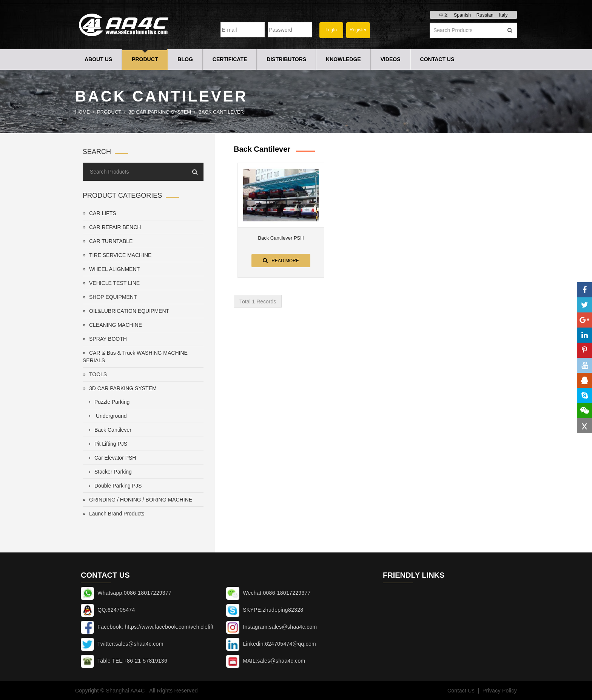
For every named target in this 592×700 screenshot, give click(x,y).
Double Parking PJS (114, 486)
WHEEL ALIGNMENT (111, 269)
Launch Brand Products (113, 514)
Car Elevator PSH (111, 458)
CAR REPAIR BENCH (112, 227)
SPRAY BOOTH (105, 339)
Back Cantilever (221, 112)
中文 (444, 15)
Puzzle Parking (108, 402)
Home (82, 112)
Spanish (462, 15)
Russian (485, 15)
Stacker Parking (109, 472)
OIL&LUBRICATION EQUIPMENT (126, 311)
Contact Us (437, 59)
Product (145, 59)
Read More (281, 260)
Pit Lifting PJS (106, 444)
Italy (503, 15)
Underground (106, 416)
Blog (185, 59)
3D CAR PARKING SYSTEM (160, 112)
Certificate (230, 59)
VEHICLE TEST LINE (111, 283)
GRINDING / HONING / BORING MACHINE (137, 500)
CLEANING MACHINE (112, 325)
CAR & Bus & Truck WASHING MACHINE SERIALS (135, 357)
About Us (98, 59)
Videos (391, 59)
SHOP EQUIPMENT (110, 297)
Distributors (286, 59)
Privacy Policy (500, 691)
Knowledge (343, 59)
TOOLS (95, 374)
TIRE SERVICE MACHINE (117, 255)
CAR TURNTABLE (108, 241)
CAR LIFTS (99, 213)
